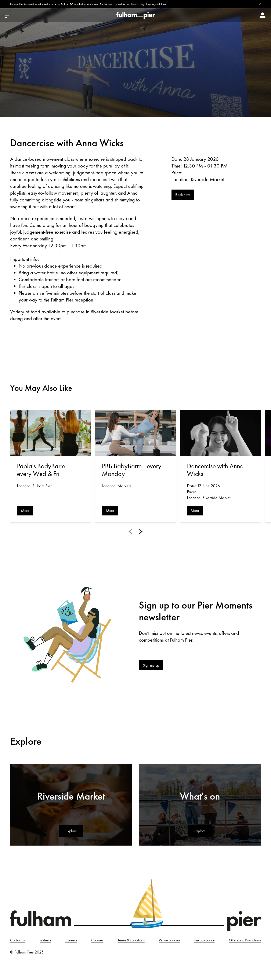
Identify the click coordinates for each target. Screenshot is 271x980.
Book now (184, 196)
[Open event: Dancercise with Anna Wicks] (221, 433)
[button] (130, 533)
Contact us (19, 942)
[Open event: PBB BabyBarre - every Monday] (135, 433)
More (26, 511)
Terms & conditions (160, 942)
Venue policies (207, 942)
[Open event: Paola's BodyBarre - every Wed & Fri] (50, 433)
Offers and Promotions (28, 955)
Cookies (119, 942)
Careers (86, 942)
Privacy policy (249, 942)
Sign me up (153, 667)
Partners (53, 942)
